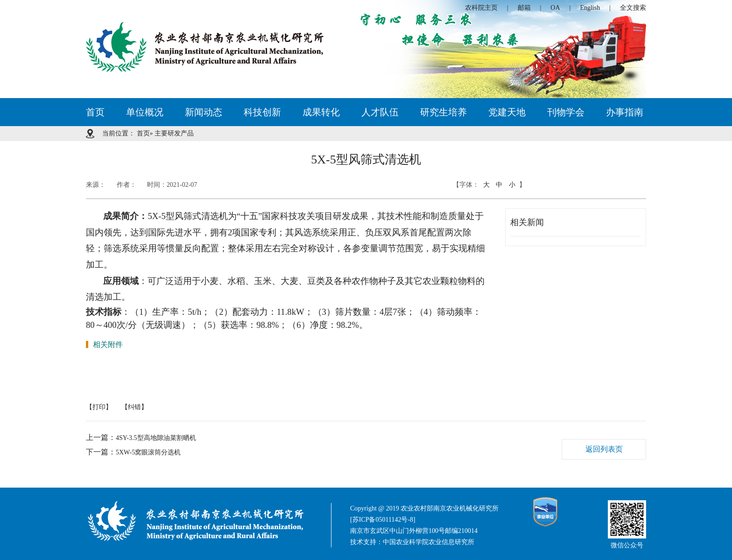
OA (555, 8)
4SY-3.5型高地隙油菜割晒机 (156, 438)
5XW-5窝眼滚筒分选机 (148, 452)
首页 (95, 112)
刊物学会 (566, 112)
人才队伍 (380, 112)
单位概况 (145, 112)
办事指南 (625, 112)
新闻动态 (204, 112)
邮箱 (524, 8)
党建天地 (507, 112)
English (590, 8)
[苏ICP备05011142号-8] (383, 520)
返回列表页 (604, 449)
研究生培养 (443, 112)
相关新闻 (527, 222)
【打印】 (99, 407)
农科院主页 (481, 8)
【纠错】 (134, 407)
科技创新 (262, 112)
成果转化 (321, 112)
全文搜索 (633, 8)
